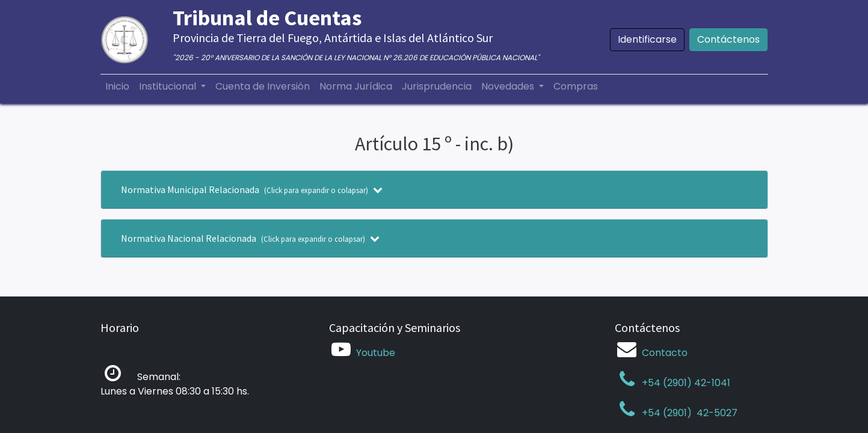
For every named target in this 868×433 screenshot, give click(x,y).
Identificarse (647, 39)
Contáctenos (728, 39)
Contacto (665, 353)
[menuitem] (117, 87)
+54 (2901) (654, 413)
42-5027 (716, 413)
